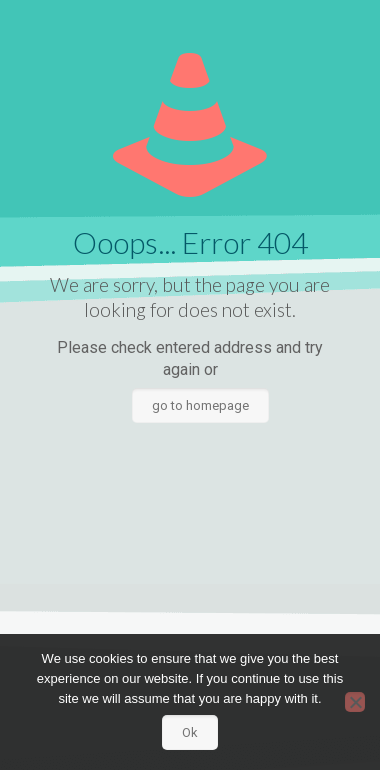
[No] (355, 702)
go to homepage (200, 405)
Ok (190, 732)
